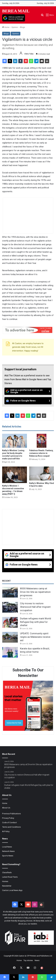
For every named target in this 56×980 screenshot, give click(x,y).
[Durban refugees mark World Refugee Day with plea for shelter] (10, 622)
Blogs (22, 27)
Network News (8, 851)
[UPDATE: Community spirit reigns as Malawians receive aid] (10, 637)
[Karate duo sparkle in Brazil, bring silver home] (10, 652)
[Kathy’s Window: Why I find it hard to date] (42, 473)
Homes (5, 881)
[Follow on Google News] (28, 401)
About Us (6, 808)
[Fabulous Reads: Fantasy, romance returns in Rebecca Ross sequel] (42, 441)
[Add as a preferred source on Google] (14, 18)
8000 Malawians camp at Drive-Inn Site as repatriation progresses (35, 592)
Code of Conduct (9, 822)
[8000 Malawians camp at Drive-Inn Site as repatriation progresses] (10, 592)
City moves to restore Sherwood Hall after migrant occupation (35, 607)
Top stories (28, 960)
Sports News (8, 856)
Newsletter (7, 886)
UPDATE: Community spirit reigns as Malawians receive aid (35, 637)
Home (6, 27)
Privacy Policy (8, 818)
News (37, 960)
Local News (7, 847)
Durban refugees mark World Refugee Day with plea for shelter (36, 622)
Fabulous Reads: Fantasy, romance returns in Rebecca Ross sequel (41, 453)
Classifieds (7, 872)
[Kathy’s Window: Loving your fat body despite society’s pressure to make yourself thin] (15, 441)
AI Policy (6, 831)
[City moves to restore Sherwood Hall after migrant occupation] (10, 607)
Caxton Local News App (12, 890)
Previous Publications (11, 814)
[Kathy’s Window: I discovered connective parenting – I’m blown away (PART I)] (15, 475)
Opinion (15, 27)
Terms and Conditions (11, 827)
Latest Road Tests (10, 877)
